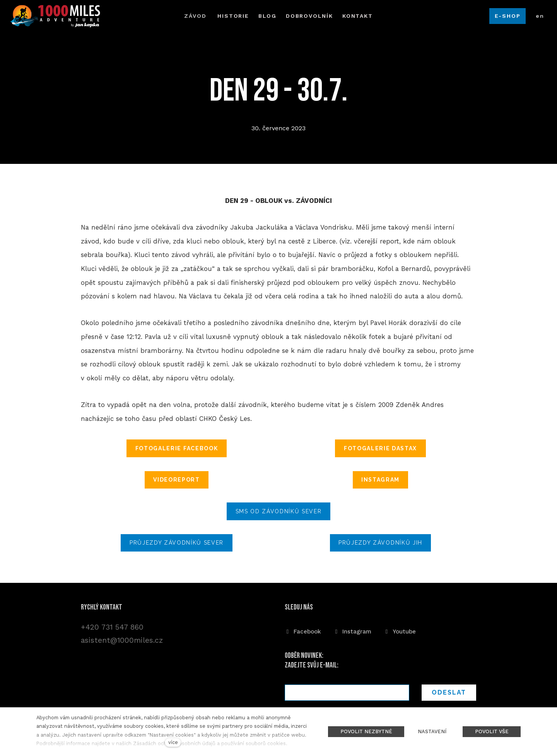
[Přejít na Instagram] (352, 631)
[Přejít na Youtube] (400, 631)
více (173, 742)
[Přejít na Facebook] (303, 631)
